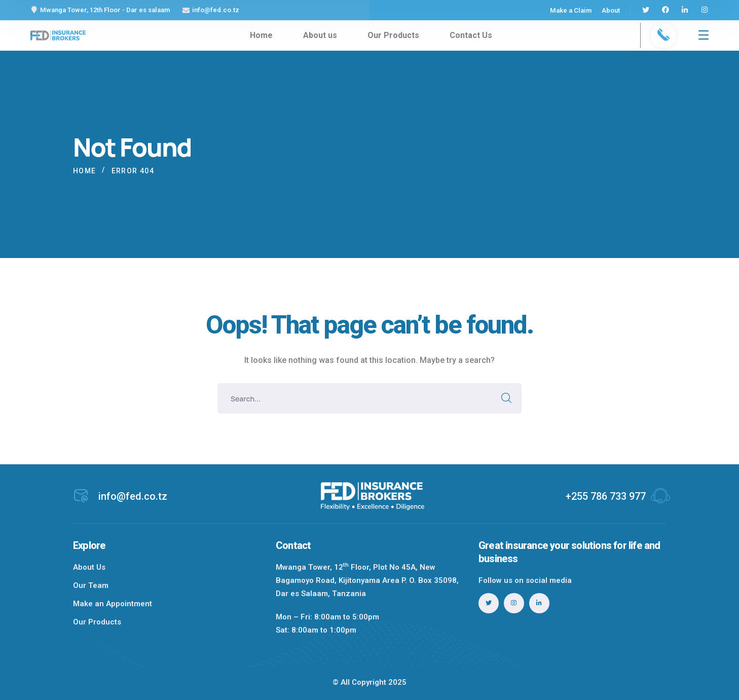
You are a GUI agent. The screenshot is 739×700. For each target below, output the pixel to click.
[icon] (646, 10)
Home (85, 171)
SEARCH (506, 398)
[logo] (58, 35)
